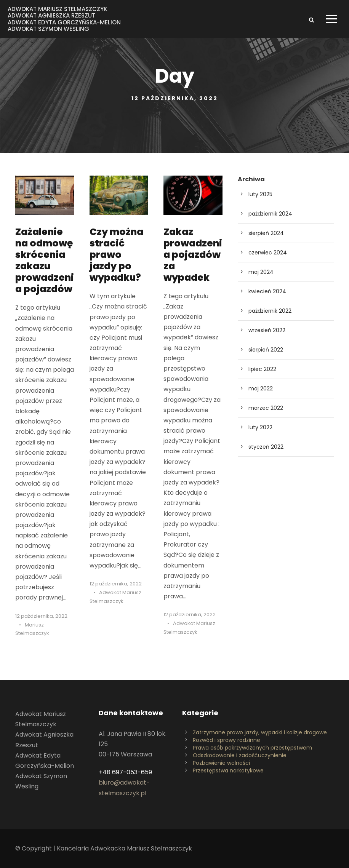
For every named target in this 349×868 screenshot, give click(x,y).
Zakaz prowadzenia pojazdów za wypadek (193, 255)
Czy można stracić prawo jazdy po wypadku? (116, 255)
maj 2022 (261, 388)
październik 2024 (270, 214)
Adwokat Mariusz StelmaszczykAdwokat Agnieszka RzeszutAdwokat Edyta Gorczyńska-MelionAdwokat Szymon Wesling (64, 19)
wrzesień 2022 (267, 330)
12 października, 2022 (41, 616)
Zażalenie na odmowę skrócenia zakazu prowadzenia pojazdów (45, 260)
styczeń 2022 (266, 447)
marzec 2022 (266, 408)
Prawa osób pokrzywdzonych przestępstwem (252, 748)
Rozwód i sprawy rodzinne (227, 740)
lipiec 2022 (262, 369)
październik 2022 (270, 311)
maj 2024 (261, 272)
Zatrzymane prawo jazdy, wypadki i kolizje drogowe (260, 732)
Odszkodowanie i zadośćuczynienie (240, 755)
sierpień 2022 (266, 350)
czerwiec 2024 (268, 253)
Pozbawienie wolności (221, 763)
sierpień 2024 (266, 233)
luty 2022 (260, 427)
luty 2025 (260, 194)
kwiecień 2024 (267, 291)
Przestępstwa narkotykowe (228, 770)
